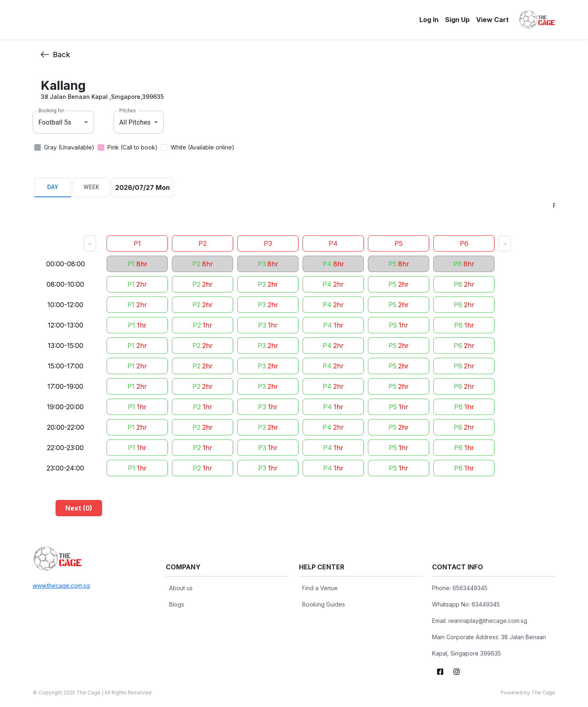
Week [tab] (91, 187)
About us (181, 588)
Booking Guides (324, 604)
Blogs (177, 604)
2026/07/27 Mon (143, 187)
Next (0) (79, 508)
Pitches (128, 111)
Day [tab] (53, 187)
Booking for (51, 111)
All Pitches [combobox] (135, 122)
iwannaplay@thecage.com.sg (488, 621)
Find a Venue (320, 588)
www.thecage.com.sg (61, 585)
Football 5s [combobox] (55, 122)
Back (56, 55)
